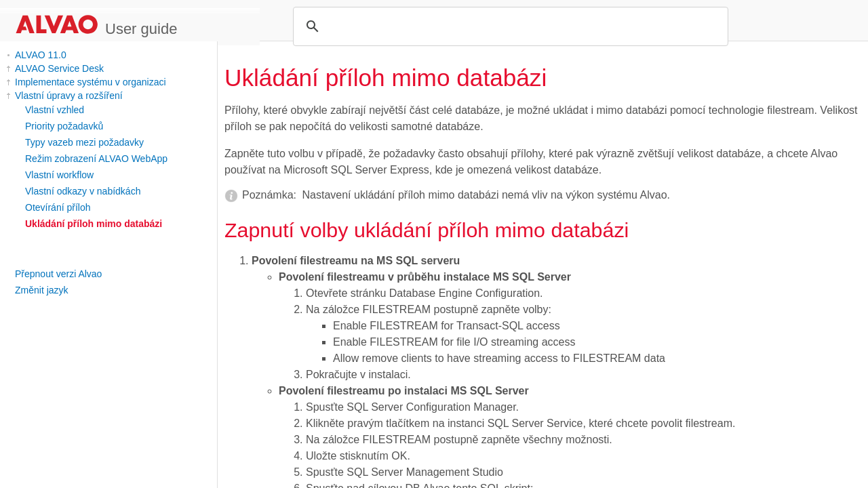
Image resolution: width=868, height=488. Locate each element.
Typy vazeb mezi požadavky (84, 142)
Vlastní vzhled (55, 110)
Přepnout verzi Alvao (58, 274)
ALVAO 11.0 (41, 55)
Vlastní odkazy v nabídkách (83, 191)
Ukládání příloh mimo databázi (94, 224)
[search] (509, 26)
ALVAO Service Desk (59, 68)
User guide (141, 29)
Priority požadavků (64, 126)
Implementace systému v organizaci (91, 82)
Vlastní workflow (59, 175)
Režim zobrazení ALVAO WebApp (96, 159)
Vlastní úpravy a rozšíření (69, 96)
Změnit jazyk (42, 290)
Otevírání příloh (58, 207)
